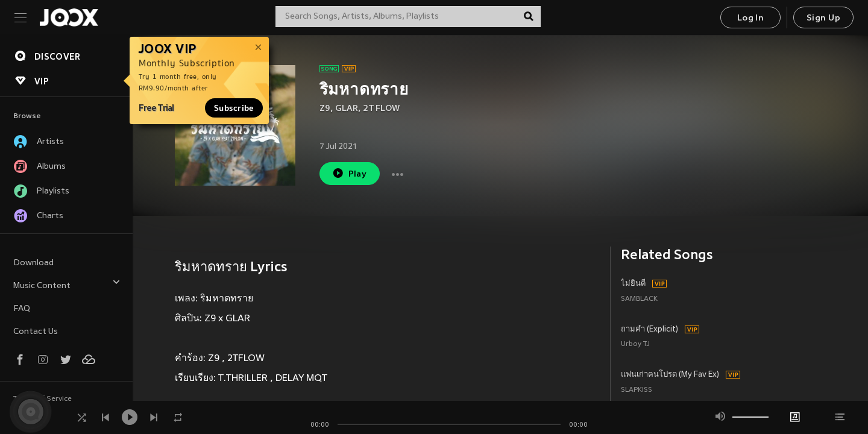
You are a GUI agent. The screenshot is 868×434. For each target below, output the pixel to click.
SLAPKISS (637, 390)
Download (33, 263)
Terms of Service (42, 399)
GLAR (347, 109)
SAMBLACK (639, 299)
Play (349, 173)
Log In (750, 18)
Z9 (325, 109)
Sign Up (823, 18)
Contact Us (36, 332)
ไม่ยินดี (633, 284)
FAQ (22, 309)
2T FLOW (381, 109)
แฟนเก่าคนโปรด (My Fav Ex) (670, 375)
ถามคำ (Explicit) (649, 330)
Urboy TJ (635, 344)
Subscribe (234, 108)
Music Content (67, 284)
